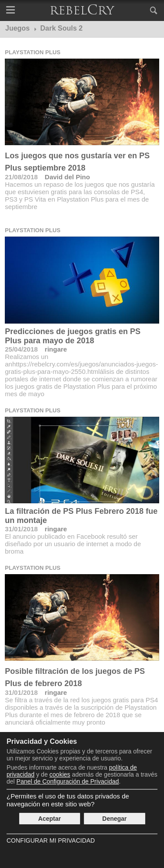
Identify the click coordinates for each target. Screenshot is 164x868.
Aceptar (49, 819)
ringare (56, 349)
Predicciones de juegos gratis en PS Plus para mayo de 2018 (73, 336)
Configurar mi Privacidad (51, 840)
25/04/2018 (21, 349)
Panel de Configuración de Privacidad (68, 781)
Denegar (115, 819)
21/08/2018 (21, 177)
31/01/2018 (21, 529)
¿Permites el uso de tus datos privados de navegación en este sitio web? (68, 800)
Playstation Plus (33, 52)
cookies (60, 774)
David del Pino (67, 177)
